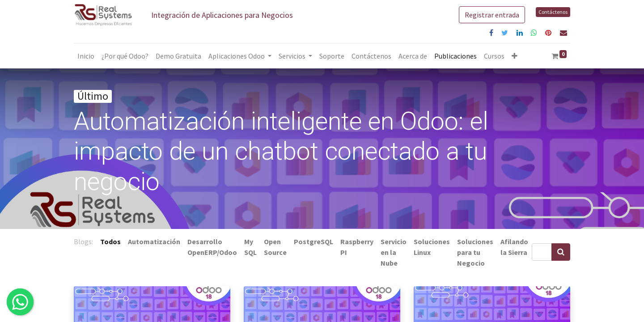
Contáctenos (553, 12)
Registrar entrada (492, 15)
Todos (110, 241)
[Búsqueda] (561, 252)
